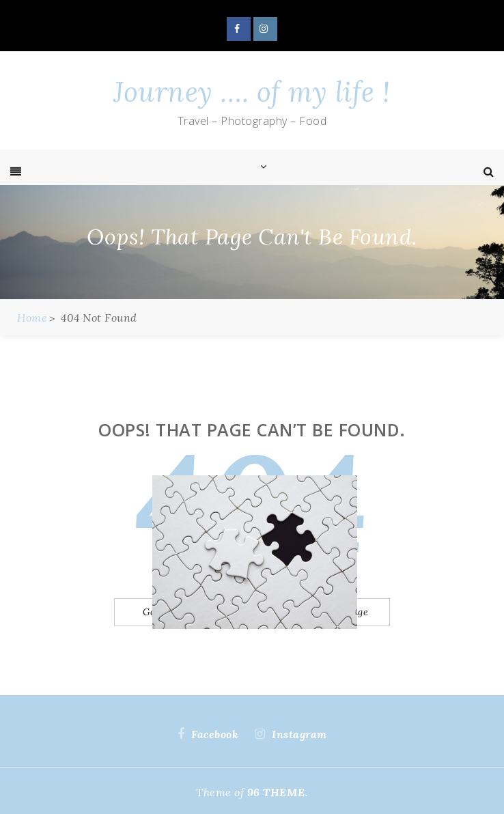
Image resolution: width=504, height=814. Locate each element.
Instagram (265, 29)
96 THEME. (278, 792)
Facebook (239, 29)
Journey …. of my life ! (252, 92)
